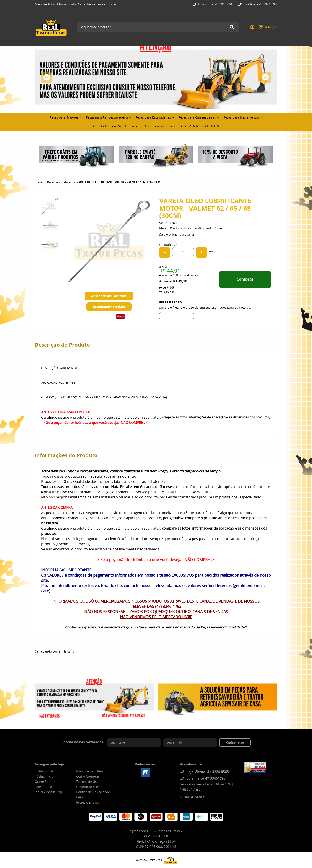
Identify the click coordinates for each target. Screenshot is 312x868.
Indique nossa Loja (49, 792)
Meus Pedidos (45, 4)
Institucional (44, 771)
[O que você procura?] (232, 27)
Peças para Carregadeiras (197, 117)
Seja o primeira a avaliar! (177, 234)
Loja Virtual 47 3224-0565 (216, 4)
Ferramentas (163, 126)
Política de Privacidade (93, 792)
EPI (144, 126)
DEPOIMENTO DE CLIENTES (199, 126)
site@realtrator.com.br (197, 797)
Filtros (130, 126)
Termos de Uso (87, 782)
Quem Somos (45, 782)
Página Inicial (44, 776)
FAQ (80, 797)
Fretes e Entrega (88, 802)
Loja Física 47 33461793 (260, 4)
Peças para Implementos (241, 117)
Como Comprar (88, 776)
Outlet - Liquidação (107, 126)
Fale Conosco (45, 787)
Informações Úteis (90, 771)
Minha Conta (67, 4)
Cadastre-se (87, 4)
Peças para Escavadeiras (153, 117)
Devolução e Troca (90, 787)
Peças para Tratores (64, 117)
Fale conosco (107, 4)
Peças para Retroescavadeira (107, 117)
